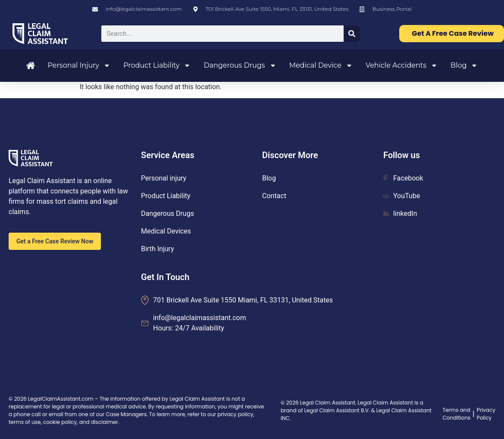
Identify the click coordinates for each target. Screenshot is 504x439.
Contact (274, 196)
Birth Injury (158, 249)
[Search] (352, 34)
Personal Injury (79, 65)
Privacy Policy (486, 414)
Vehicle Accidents (402, 65)
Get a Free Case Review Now (55, 241)
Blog (464, 65)
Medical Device (321, 65)
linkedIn (400, 213)
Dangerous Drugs (240, 65)
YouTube (402, 196)
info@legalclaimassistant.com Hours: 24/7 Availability (200, 323)
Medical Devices (166, 231)
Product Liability (157, 65)
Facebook (403, 178)
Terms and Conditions (456, 414)
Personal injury (164, 178)
